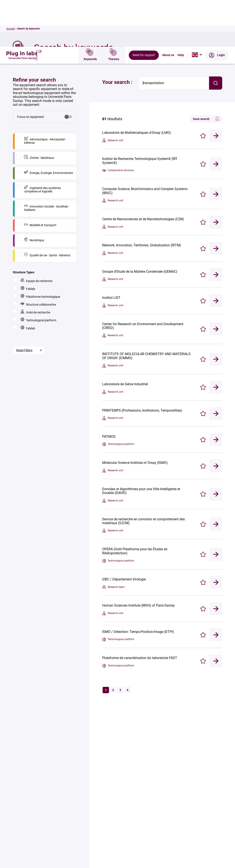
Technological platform (38, 273)
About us (168, 9)
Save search (206, 72)
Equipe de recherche (36, 234)
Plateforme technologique (40, 249)
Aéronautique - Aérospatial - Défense (45, 94)
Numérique (34, 193)
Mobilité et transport (40, 178)
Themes (114, 9)
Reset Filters (24, 303)
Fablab (28, 242)
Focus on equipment (31, 70)
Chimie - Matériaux (39, 111)
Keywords (90, 9)
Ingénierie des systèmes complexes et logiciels (42, 142)
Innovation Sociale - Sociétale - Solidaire (47, 161)
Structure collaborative (38, 257)
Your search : (117, 35)
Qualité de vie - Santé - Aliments (47, 208)
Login (217, 9)
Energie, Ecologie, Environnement (49, 126)
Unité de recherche (35, 265)
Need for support (144, 9)
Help (181, 9)
